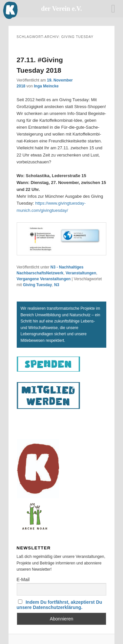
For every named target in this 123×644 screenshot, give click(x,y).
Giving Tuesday (37, 285)
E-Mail (23, 580)
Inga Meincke (46, 86)
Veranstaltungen (81, 273)
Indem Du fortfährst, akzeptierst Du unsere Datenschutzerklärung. (60, 605)
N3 (57, 285)
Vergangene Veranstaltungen (44, 279)
